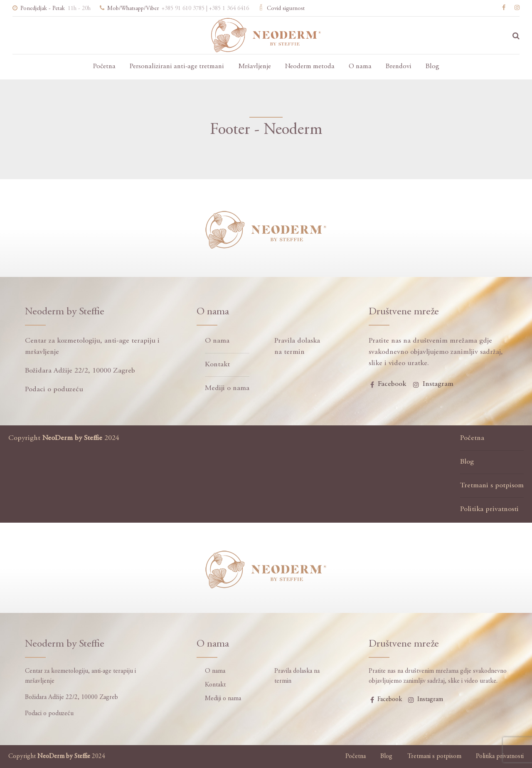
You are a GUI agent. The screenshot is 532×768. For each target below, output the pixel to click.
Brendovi (399, 67)
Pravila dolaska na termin (297, 347)
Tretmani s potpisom (492, 486)
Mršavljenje (255, 67)
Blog (432, 67)
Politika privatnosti (489, 509)
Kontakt (217, 365)
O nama (360, 67)
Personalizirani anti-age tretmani (177, 67)
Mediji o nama (227, 388)
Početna (104, 67)
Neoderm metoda (310, 67)
